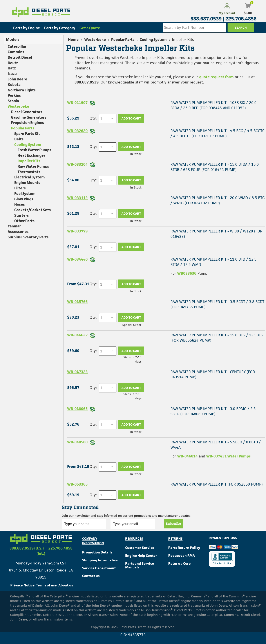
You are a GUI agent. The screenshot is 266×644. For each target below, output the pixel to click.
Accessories (18, 232)
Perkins (14, 95)
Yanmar (14, 226)
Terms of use (46, 585)
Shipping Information (100, 560)
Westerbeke (18, 106)
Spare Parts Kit (27, 134)
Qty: (93, 118)
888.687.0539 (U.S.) (27, 548)
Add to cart (131, 118)
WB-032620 (77, 131)
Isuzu (12, 74)
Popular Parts (23, 128)
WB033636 (187, 273)
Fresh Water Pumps (34, 150)
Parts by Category (60, 28)
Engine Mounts (27, 183)
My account (227, 13)
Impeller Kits (29, 161)
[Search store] (194, 28)
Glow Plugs (24, 199)
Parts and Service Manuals (140, 565)
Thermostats (29, 172)
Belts (19, 139)
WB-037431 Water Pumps (228, 456)
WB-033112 (77, 198)
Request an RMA (182, 556)
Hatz (12, 68)
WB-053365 (77, 484)
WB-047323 (77, 372)
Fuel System (25, 194)
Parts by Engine (27, 28)
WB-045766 (77, 302)
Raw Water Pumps (33, 166)
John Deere (17, 79)
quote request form (216, 77)
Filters (20, 188)
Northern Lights (22, 90)
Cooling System (28, 145)
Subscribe (173, 524)
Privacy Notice (22, 585)
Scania (13, 101)
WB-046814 (187, 456)
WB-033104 (77, 164)
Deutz (13, 63)
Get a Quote (90, 28)
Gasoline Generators (29, 117)
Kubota (14, 85)
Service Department (99, 568)
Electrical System (30, 177)
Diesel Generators (27, 112)
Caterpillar (17, 46)
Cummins (16, 52)
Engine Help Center (141, 556)
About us (66, 585)
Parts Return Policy (184, 548)
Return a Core (179, 563)
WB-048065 (77, 409)
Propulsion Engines (27, 123)
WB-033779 (77, 231)
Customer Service (140, 548)
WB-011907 (77, 103)
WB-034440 (77, 259)
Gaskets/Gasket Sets (33, 210)
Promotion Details (97, 552)
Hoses (20, 204)
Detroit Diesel (20, 57)
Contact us (91, 576)
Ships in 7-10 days (132, 359)
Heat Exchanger (31, 155)
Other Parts (24, 221)
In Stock (136, 154)
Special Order (132, 325)
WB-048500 (77, 442)
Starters (22, 215)
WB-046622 (77, 335)
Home (73, 40)
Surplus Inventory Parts (28, 237)
